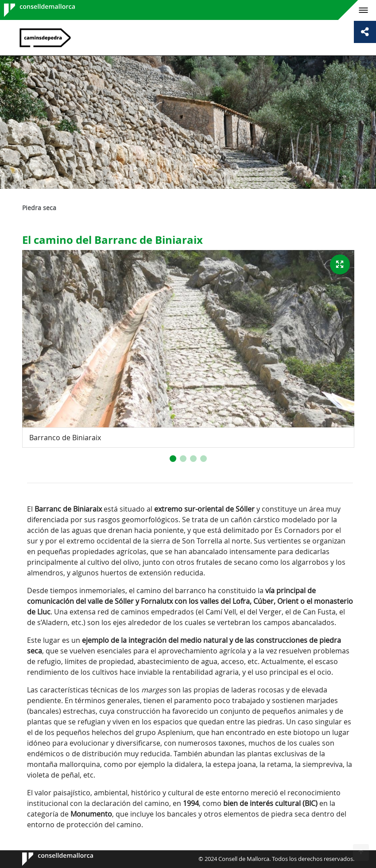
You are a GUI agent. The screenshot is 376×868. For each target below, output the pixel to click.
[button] (173, 459)
